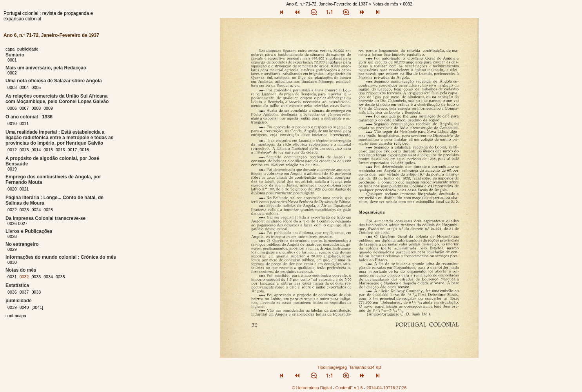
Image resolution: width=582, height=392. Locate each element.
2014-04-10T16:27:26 (387, 388)
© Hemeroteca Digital (312, 388)
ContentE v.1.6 (349, 388)
